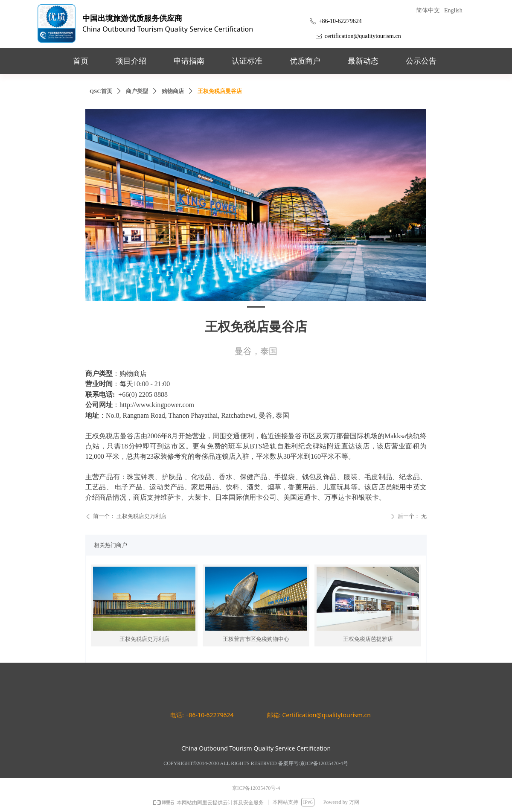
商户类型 (137, 91)
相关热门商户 (111, 545)
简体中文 (428, 10)
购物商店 (173, 91)
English (453, 10)
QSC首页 (101, 91)
